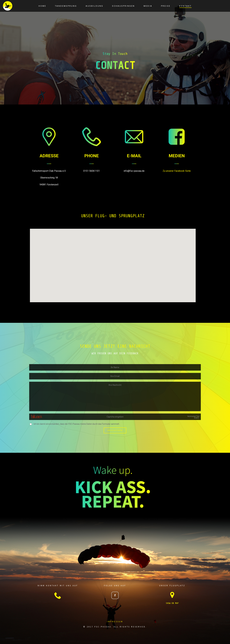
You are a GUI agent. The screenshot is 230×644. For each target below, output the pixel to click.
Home (42, 6)
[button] (113, 263)
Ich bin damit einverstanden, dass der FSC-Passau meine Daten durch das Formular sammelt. (77, 424)
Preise (166, 6)
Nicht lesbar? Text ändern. (193, 417)
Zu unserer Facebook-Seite (177, 171)
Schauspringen (123, 6)
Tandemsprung (66, 6)
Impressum (115, 622)
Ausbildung (94, 6)
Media (148, 6)
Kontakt (185, 6)
